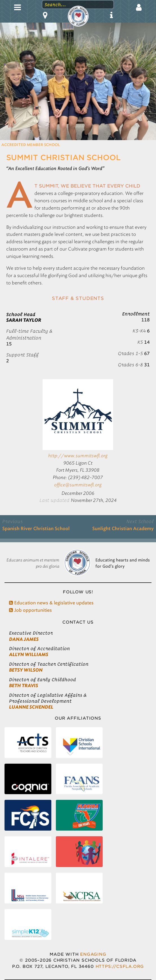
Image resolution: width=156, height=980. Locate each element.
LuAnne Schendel (31, 707)
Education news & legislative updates (51, 603)
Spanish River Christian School (36, 529)
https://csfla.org (120, 966)
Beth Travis (24, 686)
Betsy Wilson (26, 670)
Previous (12, 521)
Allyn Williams (29, 655)
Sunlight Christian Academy (123, 529)
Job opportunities (30, 610)
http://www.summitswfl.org (78, 456)
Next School (140, 521)
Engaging (93, 954)
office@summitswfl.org (78, 485)
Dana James (24, 639)
